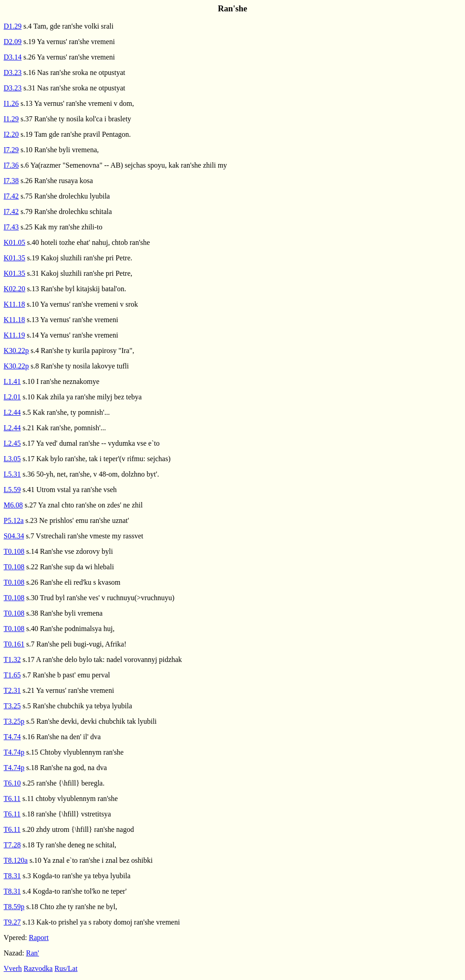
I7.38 (11, 181)
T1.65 (12, 675)
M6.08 (13, 505)
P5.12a (14, 520)
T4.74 (12, 737)
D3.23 (13, 72)
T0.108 (14, 551)
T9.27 (12, 922)
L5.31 (12, 474)
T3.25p (14, 721)
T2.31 (12, 690)
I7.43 (11, 227)
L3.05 (12, 459)
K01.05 (15, 242)
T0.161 (14, 644)
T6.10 (12, 783)
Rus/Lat (66, 968)
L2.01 (12, 397)
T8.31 (12, 876)
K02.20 (15, 289)
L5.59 (12, 490)
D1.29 (13, 26)
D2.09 (13, 42)
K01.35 (15, 258)
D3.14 (13, 57)
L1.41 (12, 381)
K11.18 (14, 304)
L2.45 (12, 443)
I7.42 (11, 196)
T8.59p (14, 907)
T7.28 (12, 845)
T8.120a (16, 860)
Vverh (13, 968)
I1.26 (11, 103)
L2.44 (12, 412)
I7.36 (11, 165)
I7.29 (11, 150)
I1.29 (11, 119)
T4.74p (14, 752)
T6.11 (12, 798)
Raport (39, 938)
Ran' (32, 953)
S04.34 (14, 536)
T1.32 (12, 659)
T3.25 (12, 706)
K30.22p (16, 351)
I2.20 (11, 134)
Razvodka (38, 968)
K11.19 (14, 335)
